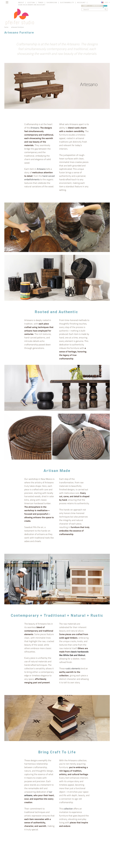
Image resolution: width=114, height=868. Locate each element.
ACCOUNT (81, 3)
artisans (28, 795)
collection (68, 809)
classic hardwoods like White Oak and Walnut (74, 653)
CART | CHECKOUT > (95, 6)
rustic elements (73, 668)
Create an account (36, 5)
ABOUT (21, 3)
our (51, 792)
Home (6, 27)
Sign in (22, 5)
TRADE (41, 3)
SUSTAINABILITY (67, 3)
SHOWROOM (52, 3)
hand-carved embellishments (39, 178)
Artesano (35, 128)
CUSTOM (31, 3)
